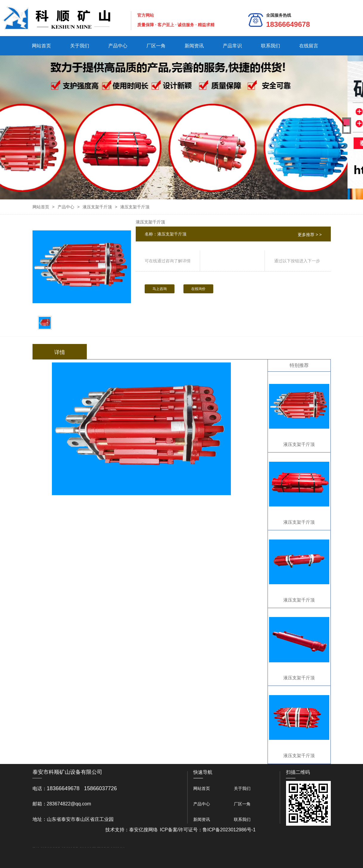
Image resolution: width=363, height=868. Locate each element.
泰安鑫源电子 (56, 847)
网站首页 (41, 46)
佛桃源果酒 (59, 847)
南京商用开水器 (95, 847)
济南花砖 (100, 847)
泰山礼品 (124, 847)
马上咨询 (160, 289)
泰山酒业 (38, 847)
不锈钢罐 (114, 847)
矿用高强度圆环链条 (34, 847)
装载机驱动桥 (105, 847)
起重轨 (43, 847)
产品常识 (232, 46)
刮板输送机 (102, 847)
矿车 (36, 847)
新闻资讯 (194, 46)
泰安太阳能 (81, 847)
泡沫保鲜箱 (93, 847)
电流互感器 (51, 847)
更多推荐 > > (310, 235)
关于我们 (80, 46)
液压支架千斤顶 (97, 207)
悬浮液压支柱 (54, 847)
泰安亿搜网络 (143, 830)
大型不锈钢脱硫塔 (98, 847)
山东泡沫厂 (83, 847)
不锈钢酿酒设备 (77, 847)
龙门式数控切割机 (108, 847)
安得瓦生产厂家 (121, 847)
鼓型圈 (41, 847)
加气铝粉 (116, 847)
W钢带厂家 (118, 847)
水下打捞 (62, 847)
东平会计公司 (48, 847)
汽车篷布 (112, 847)
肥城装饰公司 (74, 847)
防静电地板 (65, 847)
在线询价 (198, 289)
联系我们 (271, 46)
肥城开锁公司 (46, 847)
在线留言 (309, 46)
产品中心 (118, 46)
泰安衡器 (67, 847)
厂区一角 (156, 46)
